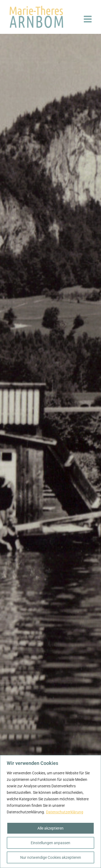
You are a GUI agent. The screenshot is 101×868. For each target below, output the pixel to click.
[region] (50, 812)
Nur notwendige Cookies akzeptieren (51, 857)
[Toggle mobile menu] (88, 19)
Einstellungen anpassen (50, 843)
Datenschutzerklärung (65, 812)
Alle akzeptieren (50, 828)
